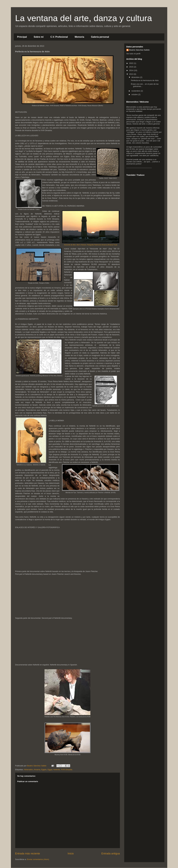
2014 (132, 70)
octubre (135, 94)
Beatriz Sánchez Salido (139, 50)
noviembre (136, 91)
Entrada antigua (111, 854)
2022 (132, 63)
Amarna (37, 770)
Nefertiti (57, 770)
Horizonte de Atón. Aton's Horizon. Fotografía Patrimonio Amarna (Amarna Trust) (91, 245)
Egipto (44, 770)
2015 (132, 67)
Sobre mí (39, 37)
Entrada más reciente (28, 854)
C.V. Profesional (59, 37)
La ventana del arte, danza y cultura (84, 18)
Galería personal (100, 37)
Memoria (79, 37)
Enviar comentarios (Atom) (38, 859)
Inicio (71, 854)
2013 (132, 74)
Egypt (50, 770)
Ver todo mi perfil (133, 54)
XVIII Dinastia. (67, 770)
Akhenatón (28, 770)
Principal (22, 37)
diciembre (136, 77)
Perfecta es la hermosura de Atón (145, 80)
